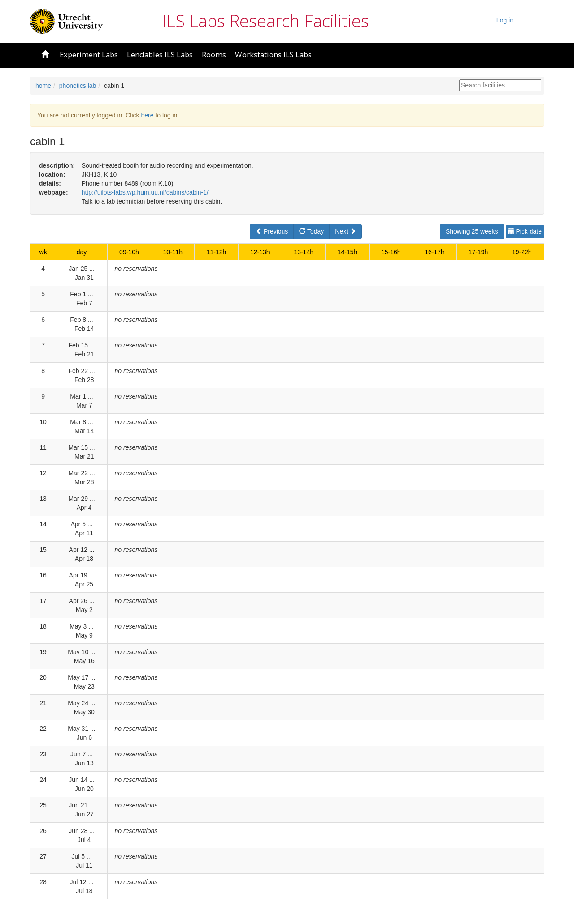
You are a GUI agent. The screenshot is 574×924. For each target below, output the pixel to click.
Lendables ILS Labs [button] (160, 54)
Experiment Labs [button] (89, 54)
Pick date (525, 231)
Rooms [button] (214, 54)
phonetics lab (78, 86)
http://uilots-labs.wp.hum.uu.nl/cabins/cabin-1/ (145, 192)
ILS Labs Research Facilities (265, 21)
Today (311, 231)
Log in (505, 20)
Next (346, 231)
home (43, 86)
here (147, 115)
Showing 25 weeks (472, 231)
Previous (272, 231)
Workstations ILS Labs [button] (273, 54)
